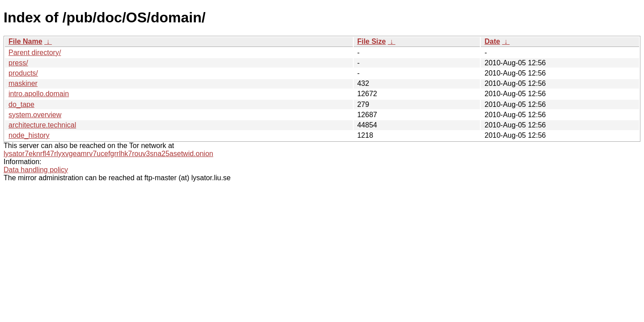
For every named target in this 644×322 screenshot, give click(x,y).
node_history (29, 135)
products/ (23, 73)
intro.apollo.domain (39, 94)
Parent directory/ (35, 53)
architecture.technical (42, 125)
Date (492, 41)
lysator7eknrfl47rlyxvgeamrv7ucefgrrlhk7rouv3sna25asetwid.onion (108, 154)
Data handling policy (36, 170)
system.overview (35, 115)
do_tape (21, 104)
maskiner (23, 83)
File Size (372, 41)
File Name (25, 41)
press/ (18, 63)
